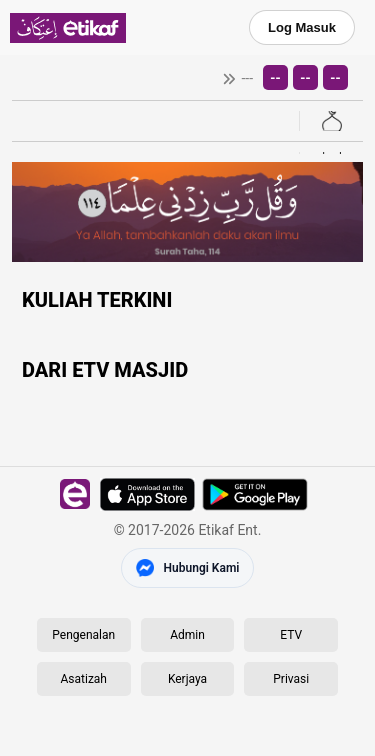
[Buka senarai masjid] (331, 121)
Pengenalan (83, 635)
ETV (291, 635)
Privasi (291, 679)
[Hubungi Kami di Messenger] (188, 568)
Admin (187, 635)
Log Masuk (302, 27)
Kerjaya (187, 679)
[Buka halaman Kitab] (331, 153)
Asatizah (84, 679)
